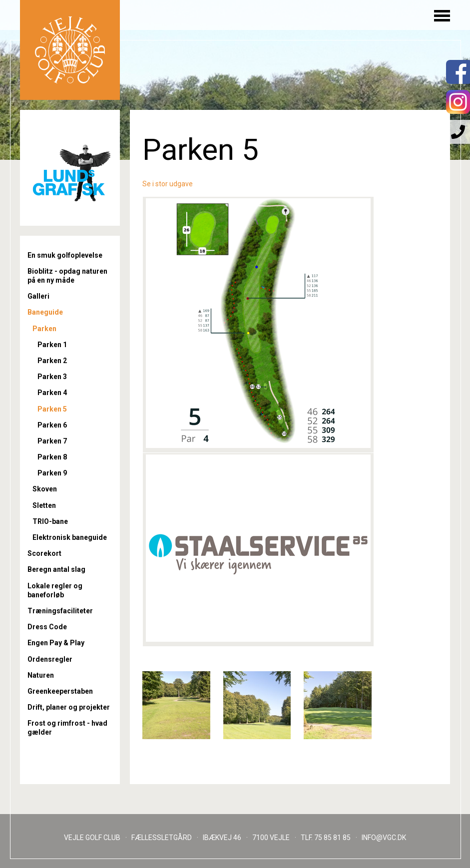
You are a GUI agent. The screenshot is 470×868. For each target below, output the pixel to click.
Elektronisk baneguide (70, 537)
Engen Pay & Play (56, 643)
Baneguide (45, 312)
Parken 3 (52, 377)
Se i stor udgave (168, 184)
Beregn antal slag (56, 569)
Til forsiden (70, 50)
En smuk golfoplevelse (65, 255)
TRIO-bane (50, 521)
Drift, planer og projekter (69, 707)
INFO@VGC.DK (384, 838)
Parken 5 (52, 409)
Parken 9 (52, 473)
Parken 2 (52, 361)
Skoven (45, 489)
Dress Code (47, 627)
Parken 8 (52, 457)
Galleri (38, 296)
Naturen (41, 675)
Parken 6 (52, 425)
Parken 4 (52, 393)
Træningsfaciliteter (60, 611)
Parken (44, 329)
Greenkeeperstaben (60, 691)
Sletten (44, 505)
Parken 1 (52, 345)
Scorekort (44, 553)
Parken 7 (52, 441)
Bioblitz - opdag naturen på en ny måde (67, 276)
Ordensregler (50, 659)
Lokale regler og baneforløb (55, 590)
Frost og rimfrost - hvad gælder (67, 728)
